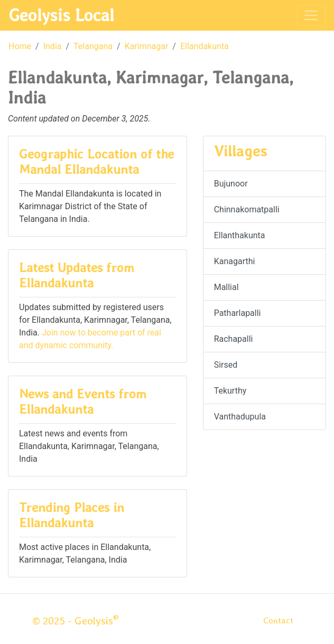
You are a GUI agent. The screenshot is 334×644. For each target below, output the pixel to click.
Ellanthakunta (240, 235)
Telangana (93, 46)
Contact (278, 620)
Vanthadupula (240, 417)
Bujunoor (231, 184)
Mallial (226, 287)
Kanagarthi (235, 261)
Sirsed (226, 365)
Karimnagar (147, 46)
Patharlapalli (238, 313)
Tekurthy (230, 391)
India (53, 46)
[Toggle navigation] (311, 15)
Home (20, 46)
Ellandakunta (205, 46)
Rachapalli (234, 339)
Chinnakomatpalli (247, 209)
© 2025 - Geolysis (76, 621)
